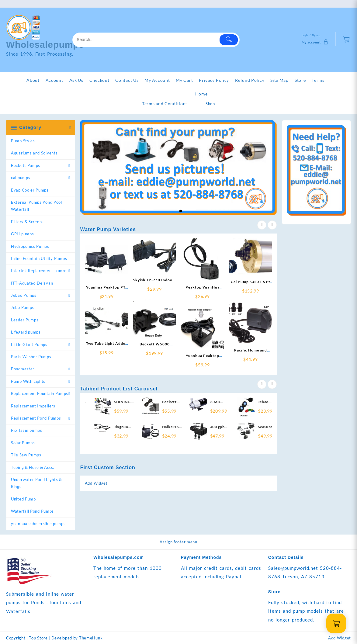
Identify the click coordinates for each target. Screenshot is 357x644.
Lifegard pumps (26, 332)
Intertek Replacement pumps (39, 271)
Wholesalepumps (45, 45)
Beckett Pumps (26, 165)
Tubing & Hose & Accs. (33, 467)
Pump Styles (23, 141)
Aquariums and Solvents (34, 153)
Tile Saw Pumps (26, 455)
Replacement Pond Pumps (36, 418)
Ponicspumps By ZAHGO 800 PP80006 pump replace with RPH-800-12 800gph (97, 402)
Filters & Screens (27, 222)
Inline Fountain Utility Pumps (39, 258)
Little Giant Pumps (29, 345)
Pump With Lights (28, 381)
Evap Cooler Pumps (30, 190)
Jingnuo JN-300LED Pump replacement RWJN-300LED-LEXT (145, 427)
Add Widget (96, 483)
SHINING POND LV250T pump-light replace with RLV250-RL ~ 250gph (143, 402)
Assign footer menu (178, 542)
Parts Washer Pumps (31, 357)
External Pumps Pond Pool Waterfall (36, 206)
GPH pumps (22, 234)
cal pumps (21, 178)
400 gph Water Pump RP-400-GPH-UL (240, 427)
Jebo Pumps (23, 307)
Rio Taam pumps (27, 430)
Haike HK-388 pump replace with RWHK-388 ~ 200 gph (192, 427)
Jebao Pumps (24, 295)
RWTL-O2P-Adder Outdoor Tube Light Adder (96, 427)
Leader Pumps (25, 320)
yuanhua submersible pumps (38, 524)
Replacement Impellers (33, 406)
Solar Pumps (23, 443)
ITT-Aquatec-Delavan (32, 283)
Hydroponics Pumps (30, 246)
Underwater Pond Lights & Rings (36, 483)
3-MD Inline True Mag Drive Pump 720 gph (241, 402)
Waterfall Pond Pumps (32, 511)
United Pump (23, 499)
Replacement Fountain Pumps (40, 393)
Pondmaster (23, 369)
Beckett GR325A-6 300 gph (192, 402)
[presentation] (262, 225)
